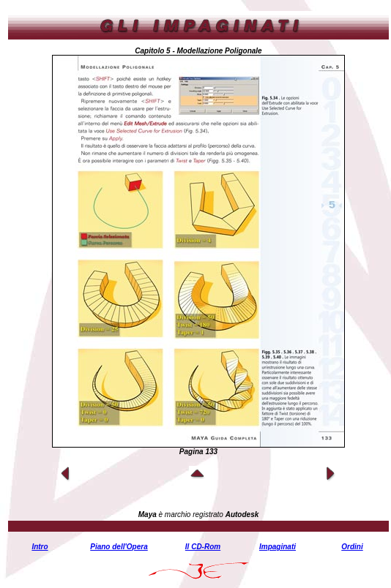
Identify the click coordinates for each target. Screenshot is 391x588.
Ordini (352, 547)
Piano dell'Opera (119, 547)
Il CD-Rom (203, 547)
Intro (40, 547)
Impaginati (278, 547)
